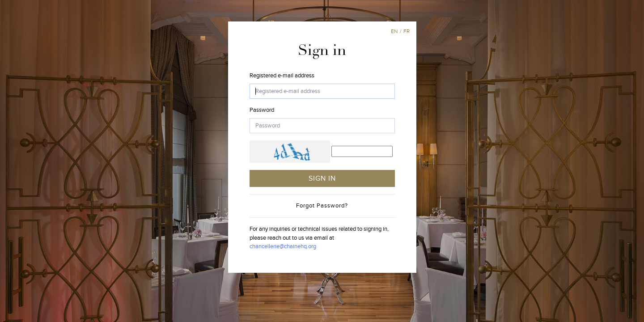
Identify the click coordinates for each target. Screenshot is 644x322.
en (394, 31)
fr (407, 31)
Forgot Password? (322, 206)
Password (262, 110)
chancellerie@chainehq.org (283, 246)
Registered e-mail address (282, 76)
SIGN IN (322, 178)
